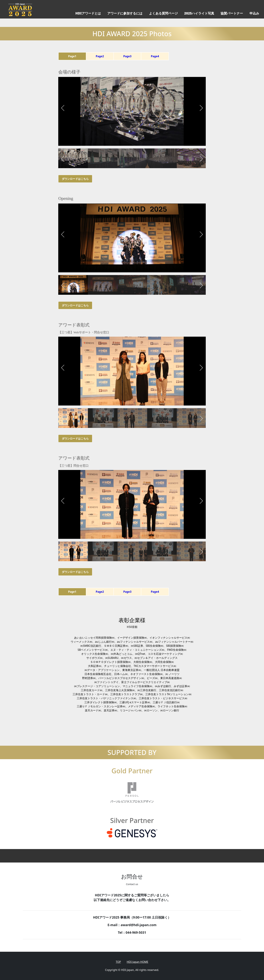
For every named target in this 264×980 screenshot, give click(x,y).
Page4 (155, 56)
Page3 (127, 56)
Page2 (100, 56)
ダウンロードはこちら (75, 179)
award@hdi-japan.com (138, 925)
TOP (118, 962)
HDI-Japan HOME (137, 962)
